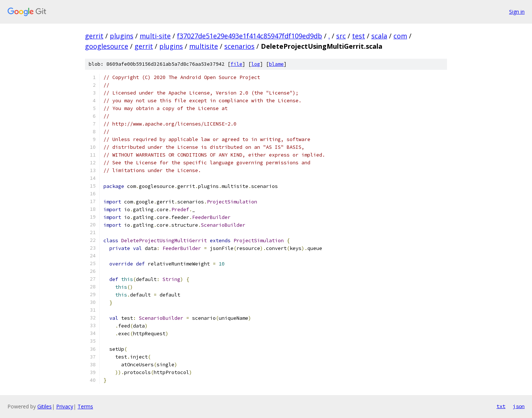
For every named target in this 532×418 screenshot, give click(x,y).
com (400, 36)
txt (501, 406)
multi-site (155, 36)
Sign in (517, 12)
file (236, 64)
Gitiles (45, 406)
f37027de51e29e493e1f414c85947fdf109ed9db (250, 36)
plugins (122, 36)
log (256, 64)
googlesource (107, 46)
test (359, 36)
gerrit (94, 36)
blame (276, 64)
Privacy (65, 406)
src (341, 36)
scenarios (239, 46)
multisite (204, 46)
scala (379, 36)
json (519, 406)
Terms (85, 406)
